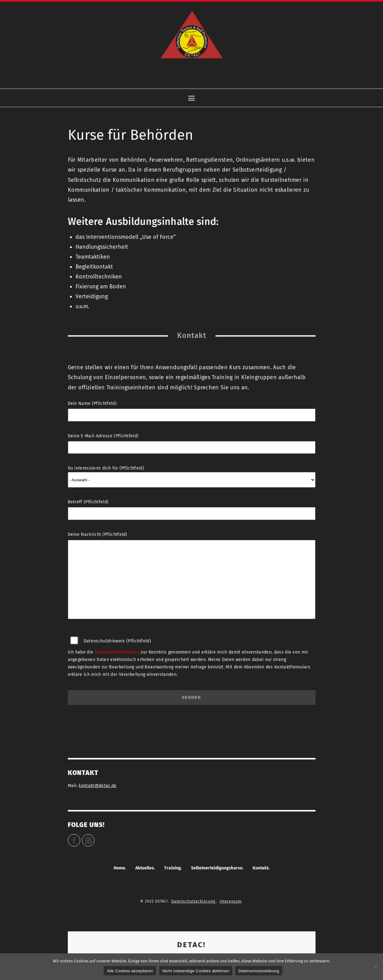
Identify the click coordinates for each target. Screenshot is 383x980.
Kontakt (261, 868)
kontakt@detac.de (98, 786)
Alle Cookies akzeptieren (130, 971)
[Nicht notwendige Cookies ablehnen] (375, 967)
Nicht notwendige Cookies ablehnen (196, 971)
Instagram (94, 838)
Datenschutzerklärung (117, 652)
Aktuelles (145, 868)
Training (172, 868)
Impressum (231, 901)
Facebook (80, 838)
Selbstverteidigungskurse (217, 868)
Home (119, 868)
